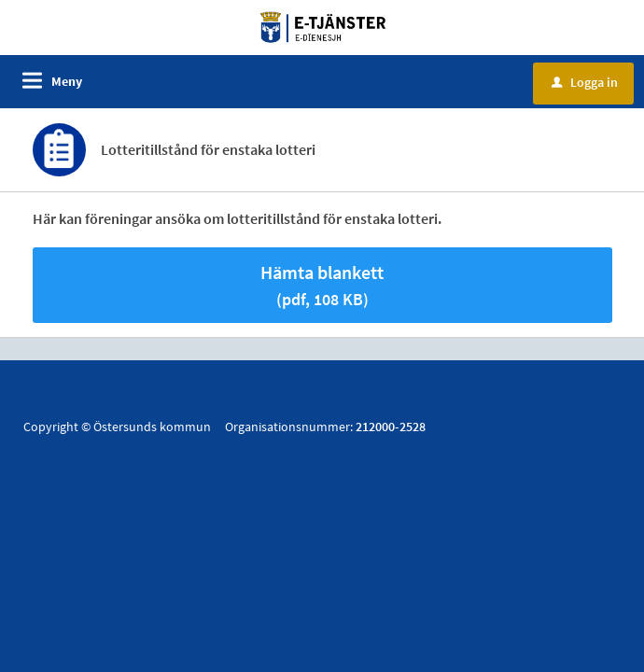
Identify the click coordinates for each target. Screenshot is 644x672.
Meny (67, 81)
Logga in (585, 82)
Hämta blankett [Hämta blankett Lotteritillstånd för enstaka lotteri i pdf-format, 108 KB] (322, 285)
